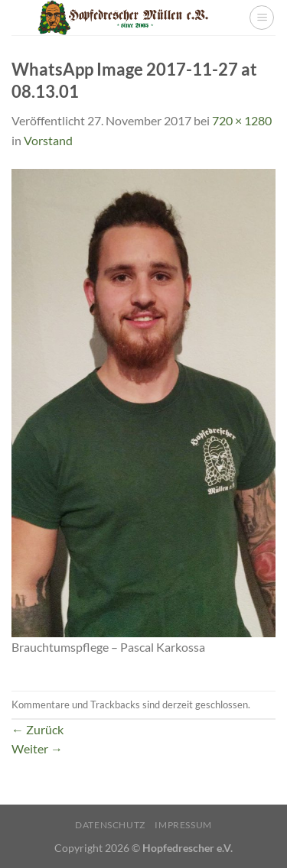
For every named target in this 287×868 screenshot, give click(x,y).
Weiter (37, 748)
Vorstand (48, 140)
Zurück (38, 729)
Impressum (183, 825)
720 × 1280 (242, 120)
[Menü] (262, 18)
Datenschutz (110, 825)
